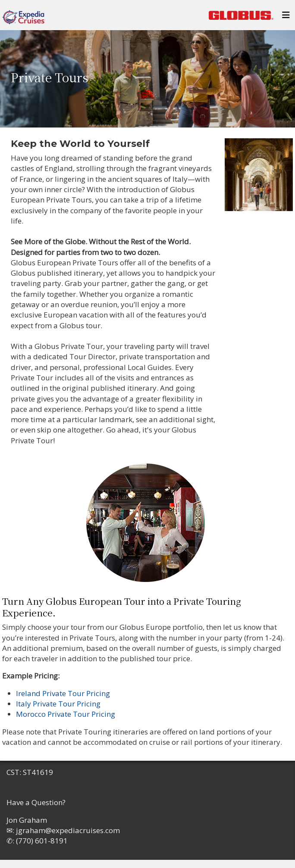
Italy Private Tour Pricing (58, 704)
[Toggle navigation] (286, 17)
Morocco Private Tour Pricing (66, 714)
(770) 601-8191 (42, 841)
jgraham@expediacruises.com (68, 830)
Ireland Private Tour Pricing (63, 693)
